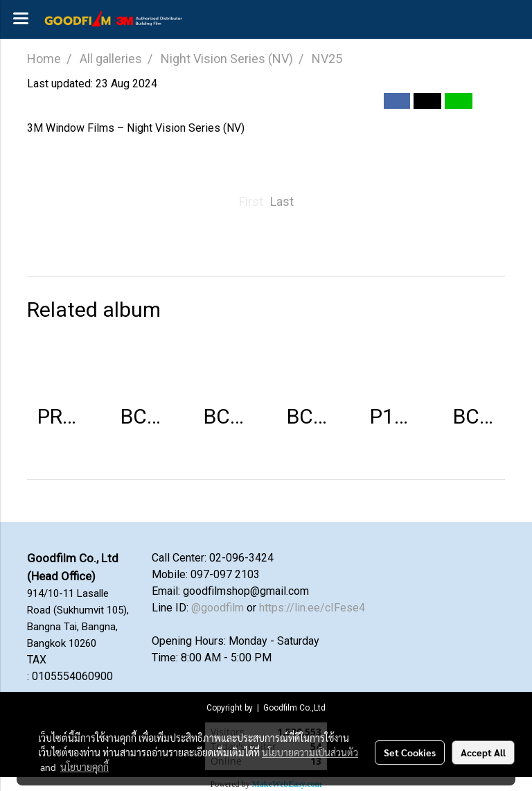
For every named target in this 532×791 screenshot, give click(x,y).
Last (282, 201)
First (251, 201)
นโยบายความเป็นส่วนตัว (310, 752)
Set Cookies (410, 752)
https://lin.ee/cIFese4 (312, 608)
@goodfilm (218, 608)
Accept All (483, 752)
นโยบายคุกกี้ (85, 767)
